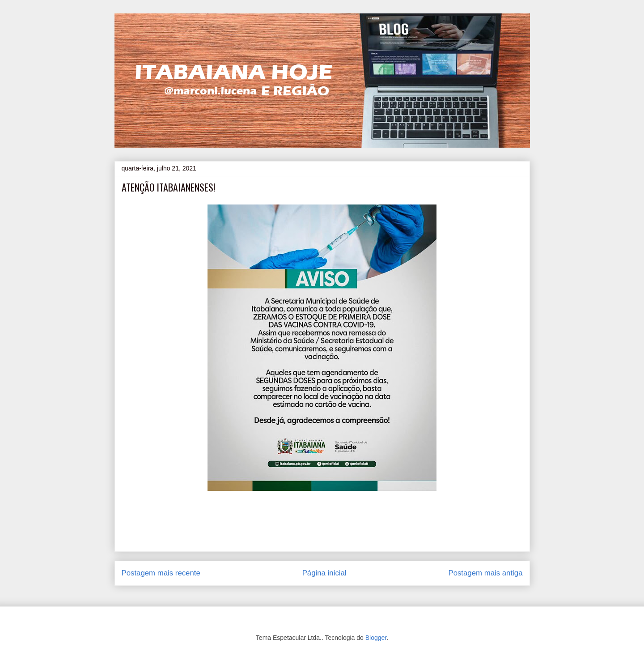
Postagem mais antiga (485, 573)
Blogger (376, 638)
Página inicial (324, 573)
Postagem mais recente (161, 573)
